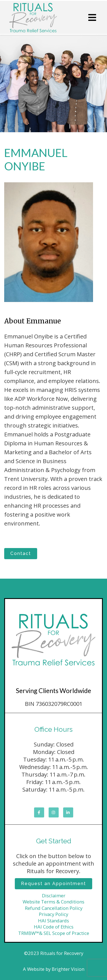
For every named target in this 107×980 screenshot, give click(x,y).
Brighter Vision (68, 969)
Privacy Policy (53, 914)
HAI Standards (53, 921)
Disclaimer (54, 896)
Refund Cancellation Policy (54, 908)
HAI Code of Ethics (54, 927)
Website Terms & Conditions (53, 902)
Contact (21, 553)
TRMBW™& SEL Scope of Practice (54, 933)
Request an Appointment (53, 884)
